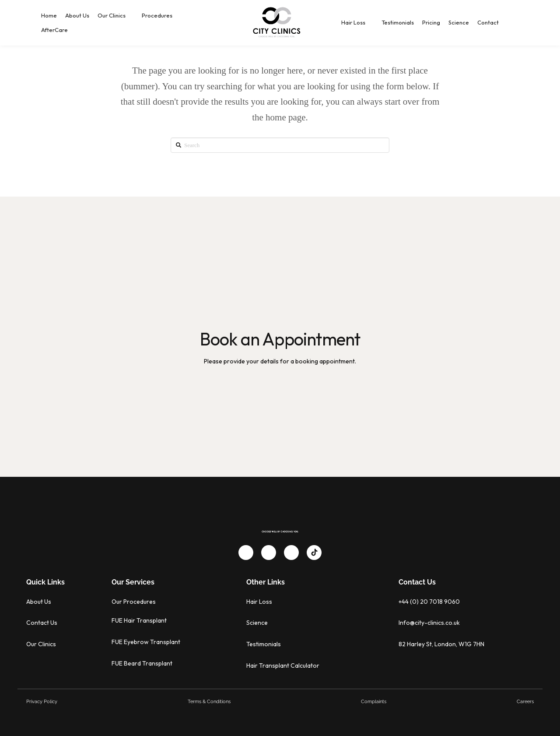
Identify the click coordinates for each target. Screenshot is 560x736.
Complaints (374, 702)
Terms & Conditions (209, 702)
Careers (525, 702)
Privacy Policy (42, 702)
